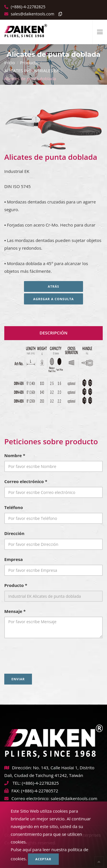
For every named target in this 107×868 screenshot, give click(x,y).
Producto (29, 62)
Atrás (54, 286)
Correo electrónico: (27, 798)
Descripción (53, 333)
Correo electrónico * (26, 481)
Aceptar (43, 859)
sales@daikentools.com (74, 798)
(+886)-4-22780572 (40, 791)
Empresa (14, 559)
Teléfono (14, 507)
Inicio (10, 62)
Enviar (18, 679)
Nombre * (15, 455)
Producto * (16, 585)
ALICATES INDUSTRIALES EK (32, 70)
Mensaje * (15, 611)
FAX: (12, 791)
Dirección (14, 533)
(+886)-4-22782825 (28, 7)
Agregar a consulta (53, 299)
